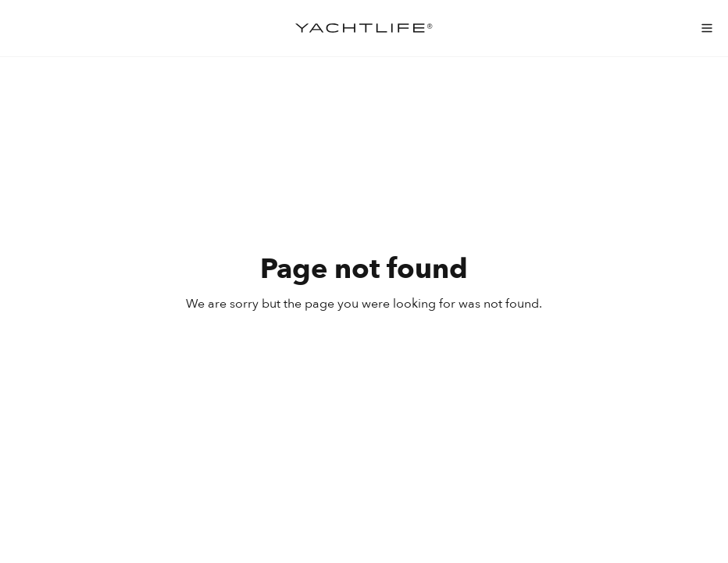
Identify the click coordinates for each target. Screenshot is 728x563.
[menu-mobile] (707, 28)
